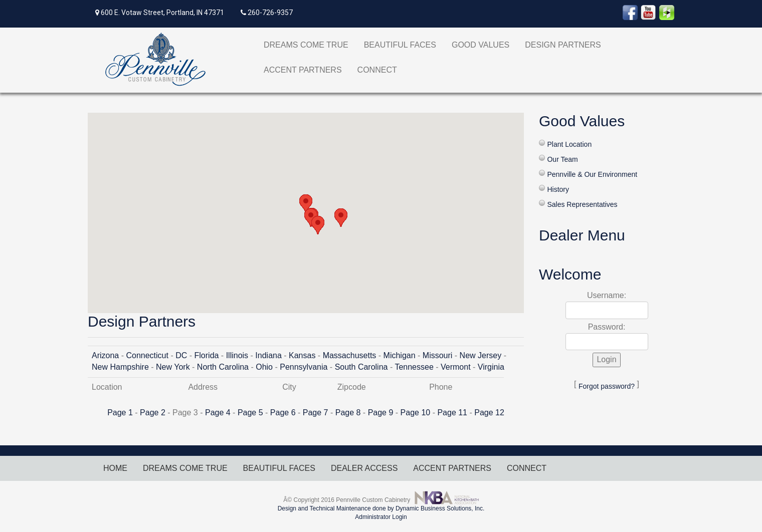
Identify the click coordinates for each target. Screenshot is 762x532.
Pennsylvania (304, 367)
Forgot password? (607, 386)
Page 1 (120, 413)
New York (173, 367)
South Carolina (361, 367)
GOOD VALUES (481, 45)
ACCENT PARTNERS (303, 70)
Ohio (264, 367)
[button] (306, 204)
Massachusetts (350, 355)
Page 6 (283, 413)
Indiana (268, 355)
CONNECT (377, 70)
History (558, 189)
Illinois (237, 355)
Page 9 (381, 413)
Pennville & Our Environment (592, 174)
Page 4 (218, 413)
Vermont (456, 367)
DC (181, 355)
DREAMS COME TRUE (306, 45)
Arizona (105, 355)
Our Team (562, 159)
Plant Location (569, 144)
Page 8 (348, 413)
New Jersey (481, 355)
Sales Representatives (582, 204)
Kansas (302, 355)
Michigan (400, 355)
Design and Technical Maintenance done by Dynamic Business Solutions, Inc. (381, 508)
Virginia (491, 367)
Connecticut (147, 355)
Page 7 (316, 413)
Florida (207, 355)
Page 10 (416, 413)
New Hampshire (120, 367)
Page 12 (489, 413)
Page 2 (153, 413)
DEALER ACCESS (364, 468)
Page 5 (250, 413)
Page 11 (452, 413)
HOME (115, 468)
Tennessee (414, 367)
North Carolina (223, 367)
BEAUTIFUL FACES (400, 45)
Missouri (438, 355)
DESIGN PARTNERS (563, 45)
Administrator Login (381, 517)
